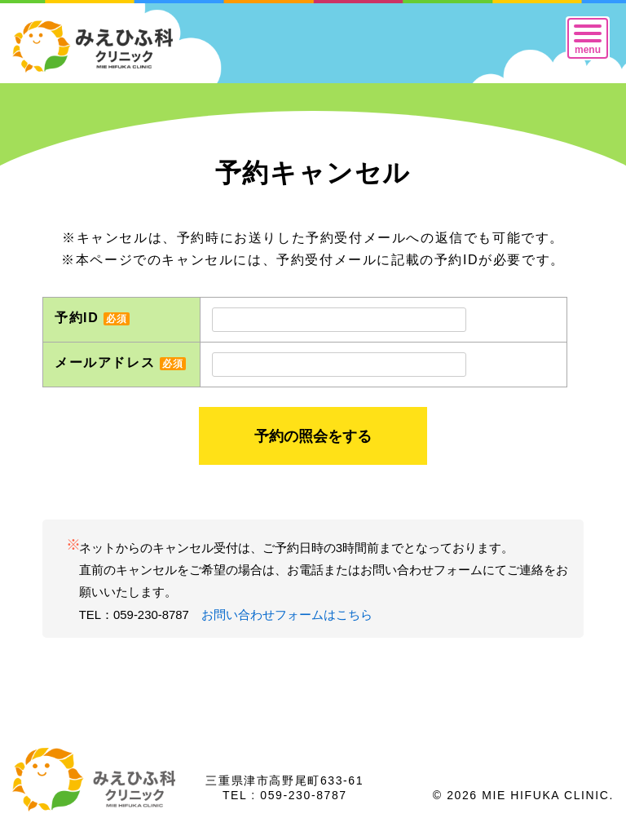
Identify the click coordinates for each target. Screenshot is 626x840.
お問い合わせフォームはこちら (287, 615)
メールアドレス (120, 363)
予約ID (92, 318)
